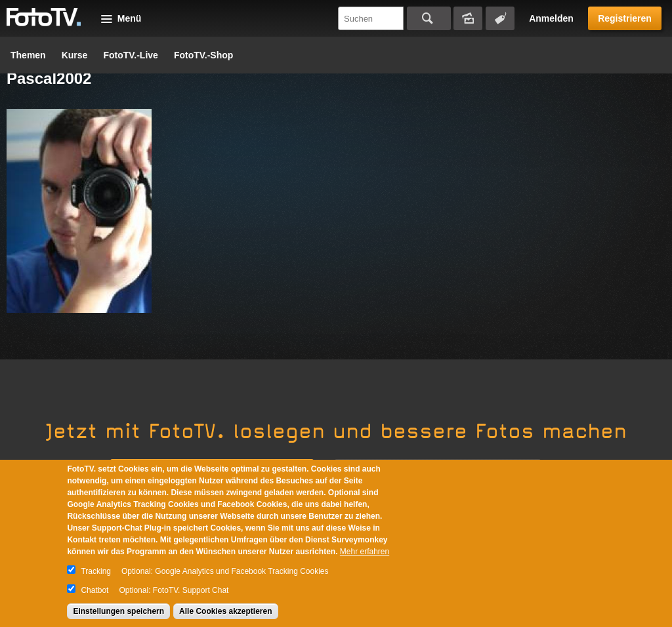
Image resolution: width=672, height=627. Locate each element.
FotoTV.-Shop (203, 55)
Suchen (429, 18)
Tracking (96, 571)
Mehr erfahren (365, 552)
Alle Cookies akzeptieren (225, 611)
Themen (28, 55)
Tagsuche (500, 18)
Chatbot (94, 590)
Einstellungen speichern (118, 611)
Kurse (75, 55)
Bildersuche (468, 18)
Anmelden (551, 18)
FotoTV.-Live (131, 55)
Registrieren (625, 18)
